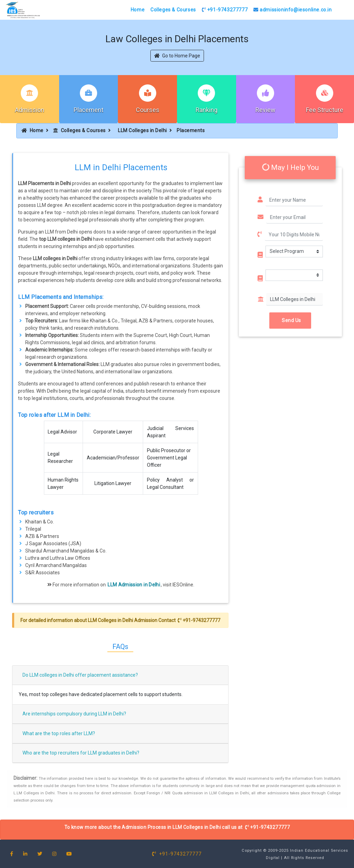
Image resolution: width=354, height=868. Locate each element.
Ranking (207, 110)
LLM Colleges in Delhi (142, 130)
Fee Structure (325, 110)
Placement (88, 110)
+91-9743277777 (225, 10)
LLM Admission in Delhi (134, 585)
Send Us (290, 320)
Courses (148, 110)
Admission (30, 110)
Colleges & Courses (173, 10)
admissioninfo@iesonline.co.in (293, 10)
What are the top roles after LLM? (59, 733)
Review (265, 110)
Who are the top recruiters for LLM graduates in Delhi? (81, 753)
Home (138, 10)
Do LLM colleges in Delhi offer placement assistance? (80, 675)
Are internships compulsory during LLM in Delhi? (74, 714)
